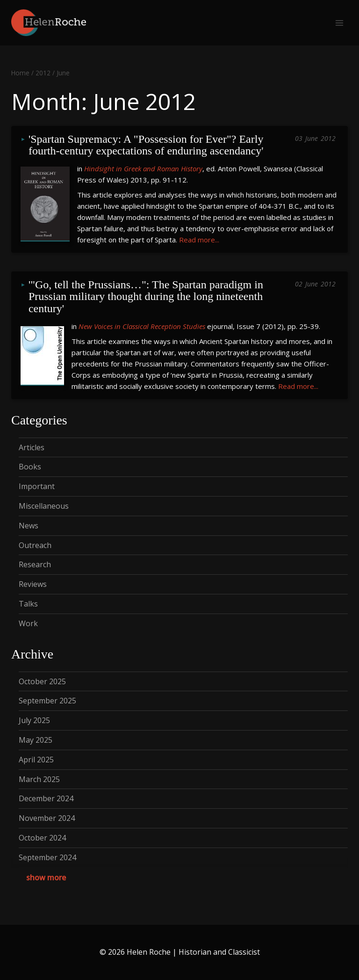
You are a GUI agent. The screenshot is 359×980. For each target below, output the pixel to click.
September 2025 (47, 701)
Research (35, 564)
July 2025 (34, 720)
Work (28, 623)
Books (30, 467)
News (29, 526)
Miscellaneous (44, 506)
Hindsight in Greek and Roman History (143, 168)
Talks (28, 604)
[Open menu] (339, 23)
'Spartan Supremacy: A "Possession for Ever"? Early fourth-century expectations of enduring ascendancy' (147, 145)
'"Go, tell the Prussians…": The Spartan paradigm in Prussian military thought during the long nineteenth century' (147, 297)
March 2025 (39, 779)
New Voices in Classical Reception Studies (142, 326)
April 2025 (36, 760)
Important (37, 486)
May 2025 (36, 740)
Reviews (33, 584)
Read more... (199, 240)
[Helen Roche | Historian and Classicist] (49, 23)
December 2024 (46, 798)
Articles (32, 447)
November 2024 (47, 818)
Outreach (35, 545)
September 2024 (47, 857)
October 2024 (42, 838)
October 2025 (42, 681)
